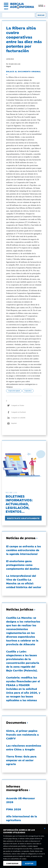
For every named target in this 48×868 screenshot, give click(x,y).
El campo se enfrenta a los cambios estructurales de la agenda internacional (23, 550)
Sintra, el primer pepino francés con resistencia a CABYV (22, 734)
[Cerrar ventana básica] (45, 828)
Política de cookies (21, 859)
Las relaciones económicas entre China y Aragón (24, 747)
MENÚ (6, 9)
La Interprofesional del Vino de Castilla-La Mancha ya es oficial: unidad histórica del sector (24, 581)
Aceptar (29, 863)
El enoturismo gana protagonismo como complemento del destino (23, 565)
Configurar (12, 863)
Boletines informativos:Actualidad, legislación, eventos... (19, 504)
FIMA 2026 (14, 809)
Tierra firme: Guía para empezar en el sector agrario (21, 760)
